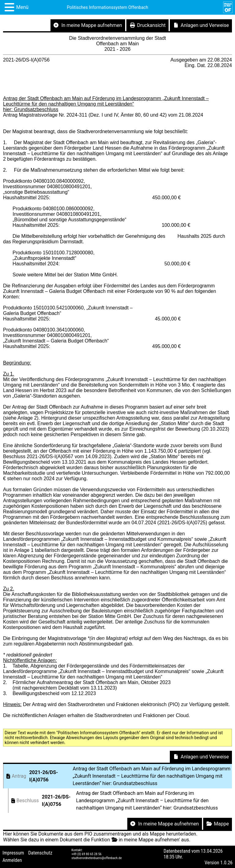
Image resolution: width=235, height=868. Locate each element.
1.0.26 (226, 863)
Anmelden (12, 860)
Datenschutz (40, 853)
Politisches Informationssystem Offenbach (108, 7)
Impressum (13, 853)
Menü (22, 7)
